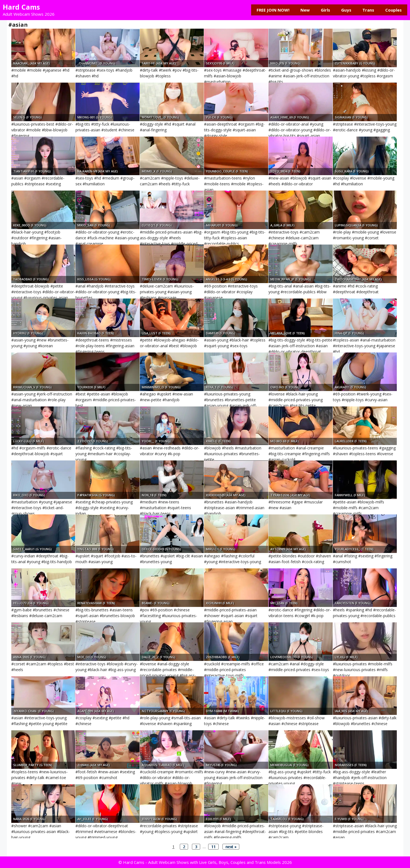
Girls (325, 10)
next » (231, 847)
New (305, 10)
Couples (393, 10)
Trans (368, 10)
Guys (346, 10)
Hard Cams (21, 7)
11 (213, 847)
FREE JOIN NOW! (273, 10)
